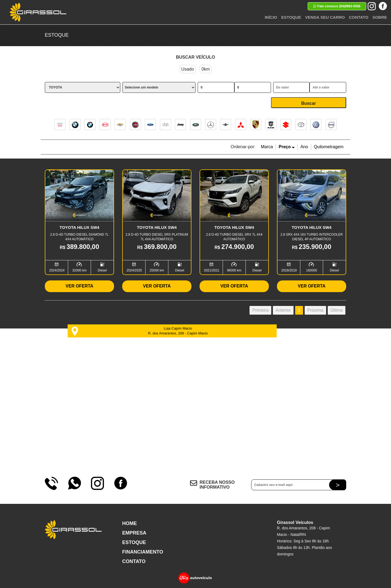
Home (130, 523)
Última (337, 310)
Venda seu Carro (325, 17)
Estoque (291, 17)
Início (271, 17)
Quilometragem (329, 147)
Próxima (315, 310)
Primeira (260, 310)
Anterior (283, 310)
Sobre (380, 17)
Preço (287, 147)
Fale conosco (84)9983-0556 (337, 6)
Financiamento (143, 552)
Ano (304, 147)
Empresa (134, 533)
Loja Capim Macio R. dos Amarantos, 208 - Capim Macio (140, 331)
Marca (267, 147)
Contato (359, 17)
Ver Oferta (80, 286)
